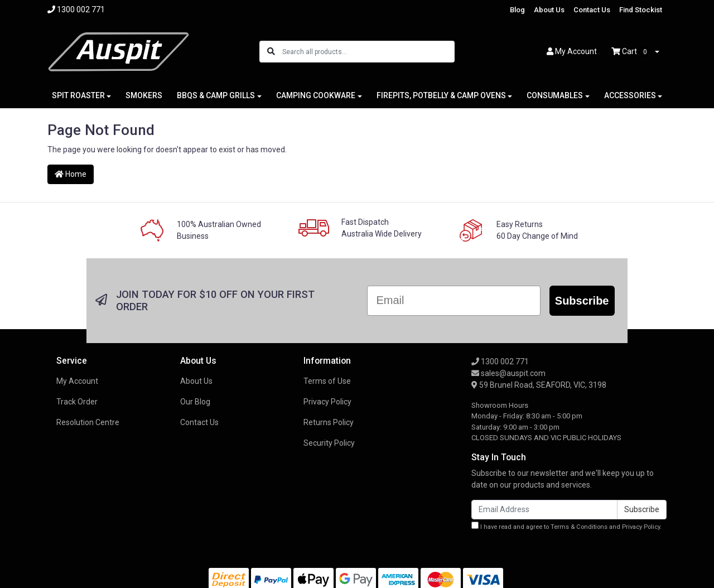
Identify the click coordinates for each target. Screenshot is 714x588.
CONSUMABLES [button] (555, 95)
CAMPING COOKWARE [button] (316, 95)
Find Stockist (641, 10)
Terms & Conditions (579, 527)
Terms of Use (327, 381)
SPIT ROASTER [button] (78, 95)
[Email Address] (544, 510)
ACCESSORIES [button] (630, 95)
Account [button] (572, 51)
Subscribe (582, 301)
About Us (549, 10)
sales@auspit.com (508, 373)
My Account (77, 381)
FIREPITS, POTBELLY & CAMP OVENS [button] (441, 95)
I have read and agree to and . (566, 526)
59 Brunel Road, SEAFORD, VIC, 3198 (539, 385)
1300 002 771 (500, 362)
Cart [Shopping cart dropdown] (632, 52)
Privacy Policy (327, 402)
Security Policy (329, 443)
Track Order (77, 402)
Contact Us (592, 10)
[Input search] (368, 52)
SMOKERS (144, 95)
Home (71, 174)
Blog (517, 10)
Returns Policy (329, 422)
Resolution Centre (88, 422)
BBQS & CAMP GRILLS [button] (216, 95)
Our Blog (195, 402)
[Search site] (271, 52)
